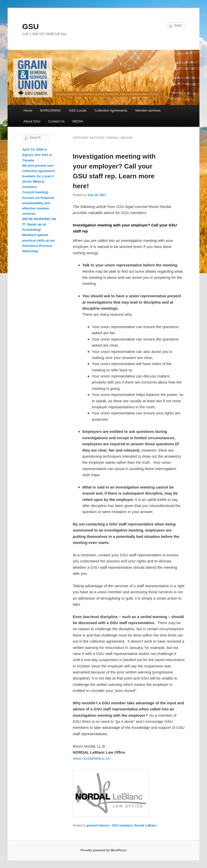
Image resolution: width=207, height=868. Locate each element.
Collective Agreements (111, 110)
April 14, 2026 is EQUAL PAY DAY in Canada (37, 155)
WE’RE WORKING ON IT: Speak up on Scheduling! (39, 224)
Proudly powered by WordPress (103, 850)
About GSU (32, 121)
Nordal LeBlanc (146, 825)
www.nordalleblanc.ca (91, 758)
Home (28, 110)
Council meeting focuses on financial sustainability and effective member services (38, 203)
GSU (30, 26)
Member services (148, 110)
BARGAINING (51, 110)
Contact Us (56, 121)
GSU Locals (78, 110)
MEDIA (78, 121)
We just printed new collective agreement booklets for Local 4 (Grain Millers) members (38, 176)
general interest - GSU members (109, 825)
